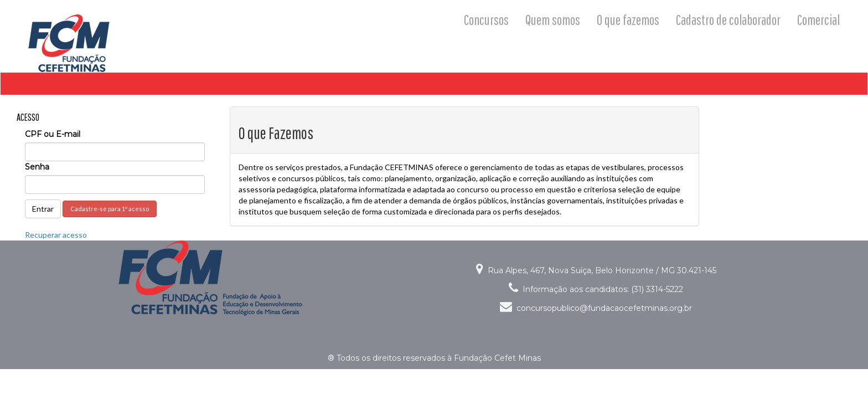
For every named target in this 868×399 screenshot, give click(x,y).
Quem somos (553, 20)
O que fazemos (628, 20)
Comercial (818, 20)
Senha (37, 167)
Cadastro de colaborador (728, 20)
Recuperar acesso (56, 235)
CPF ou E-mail (53, 134)
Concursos (486, 20)
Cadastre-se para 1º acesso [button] (110, 209)
